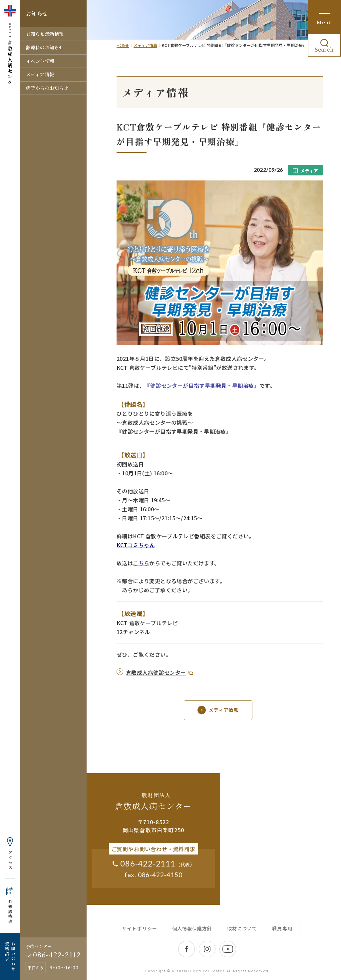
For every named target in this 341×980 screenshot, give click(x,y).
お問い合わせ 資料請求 (10, 956)
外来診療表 (10, 912)
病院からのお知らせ (47, 88)
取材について (242, 928)
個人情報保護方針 (192, 928)
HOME (123, 45)
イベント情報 (40, 61)
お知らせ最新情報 (45, 34)
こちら (141, 563)
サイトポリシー (139, 928)
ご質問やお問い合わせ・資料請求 (154, 849)
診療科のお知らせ (45, 47)
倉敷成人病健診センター (156, 672)
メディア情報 (40, 74)
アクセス (10, 860)
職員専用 (282, 928)
